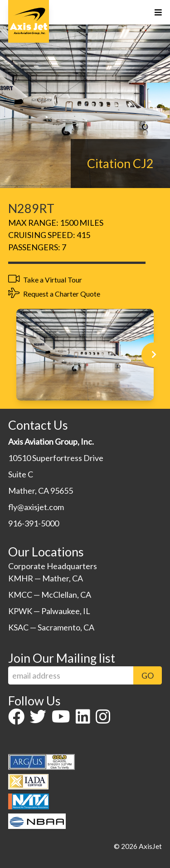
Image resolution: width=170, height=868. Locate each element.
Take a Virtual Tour (45, 279)
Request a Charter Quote (54, 293)
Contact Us (38, 425)
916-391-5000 (34, 523)
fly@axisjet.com (36, 507)
